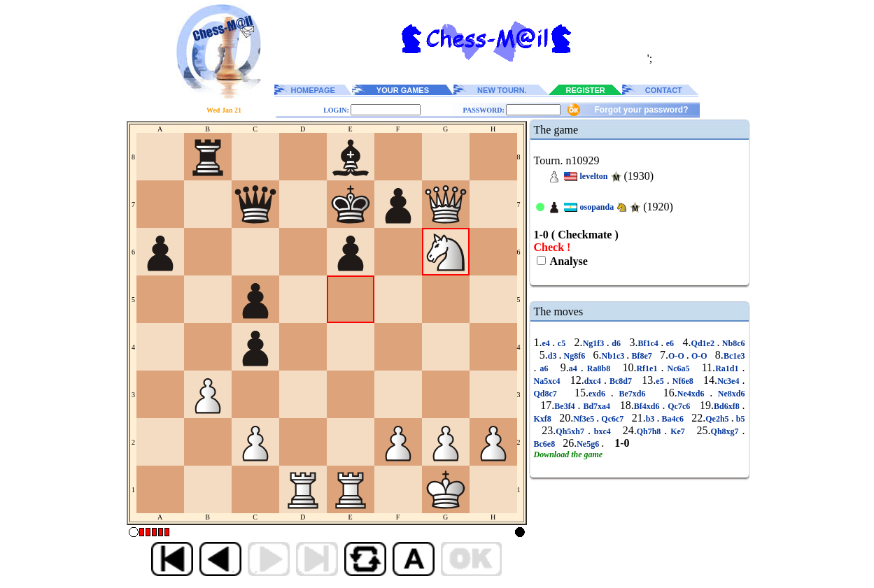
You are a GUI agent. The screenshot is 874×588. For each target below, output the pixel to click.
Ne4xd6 (693, 394)
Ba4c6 (672, 419)
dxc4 (594, 381)
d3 (554, 356)
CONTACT (664, 90)
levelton (594, 176)
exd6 (600, 394)
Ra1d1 (728, 368)
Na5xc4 (549, 381)
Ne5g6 (589, 444)
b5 (740, 419)
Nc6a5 (678, 368)
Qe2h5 (718, 419)
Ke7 (678, 431)
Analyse (568, 261)
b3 (651, 419)
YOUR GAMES (403, 90)
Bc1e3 (734, 356)
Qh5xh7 (572, 431)
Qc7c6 (679, 406)
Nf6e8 (683, 381)
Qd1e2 (704, 343)
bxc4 (602, 431)
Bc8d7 (621, 381)
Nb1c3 (614, 356)
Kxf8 (544, 419)
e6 (670, 343)
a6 (544, 368)
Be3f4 (566, 406)
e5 (661, 381)
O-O (677, 356)
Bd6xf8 (728, 406)
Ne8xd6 (728, 394)
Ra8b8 (599, 368)
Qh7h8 (651, 431)
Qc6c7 (612, 419)
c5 (561, 343)
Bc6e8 (546, 444)
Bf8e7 (642, 356)
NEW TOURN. (502, 90)
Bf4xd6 (648, 406)
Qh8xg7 (727, 431)
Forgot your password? (641, 110)
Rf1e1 (648, 368)
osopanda (597, 207)
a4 (575, 368)
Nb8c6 (732, 343)
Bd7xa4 (597, 406)
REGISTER (586, 90)
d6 (616, 343)
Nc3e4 (729, 381)
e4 (548, 343)
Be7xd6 (632, 394)
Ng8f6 (574, 356)
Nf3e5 (585, 419)
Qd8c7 (548, 394)
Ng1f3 (595, 343)
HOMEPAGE (313, 90)
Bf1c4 (649, 343)
